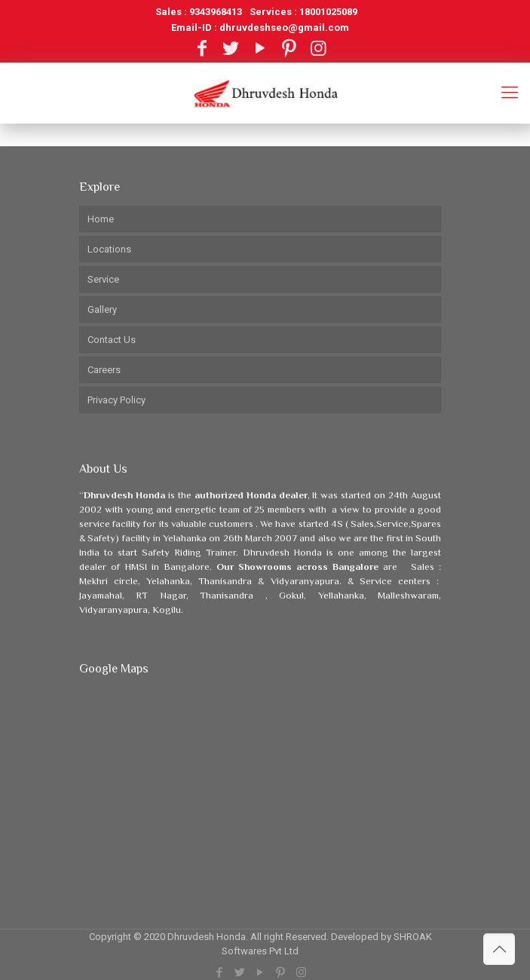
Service (103, 279)
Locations (109, 249)
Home (101, 219)
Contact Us (112, 340)
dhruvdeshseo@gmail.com (284, 28)
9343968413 (216, 12)
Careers (104, 370)
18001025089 (328, 12)
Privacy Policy (116, 400)
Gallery (102, 309)
